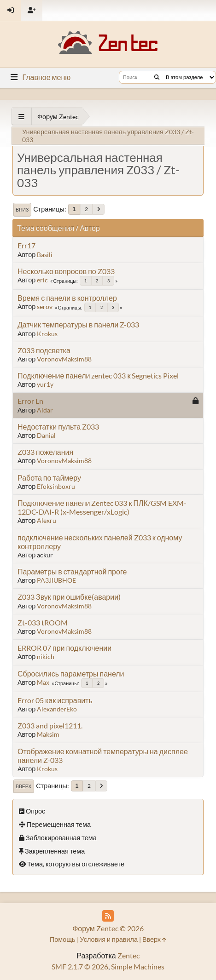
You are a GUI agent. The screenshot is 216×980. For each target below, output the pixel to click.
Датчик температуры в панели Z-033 (78, 324)
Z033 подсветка (44, 350)
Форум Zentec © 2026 (108, 928)
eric (42, 280)
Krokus (47, 334)
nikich (46, 656)
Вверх (23, 786)
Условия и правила (109, 939)
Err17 (26, 245)
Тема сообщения (46, 228)
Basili (45, 255)
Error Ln (30, 401)
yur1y (45, 384)
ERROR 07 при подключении (64, 648)
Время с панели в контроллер (67, 298)
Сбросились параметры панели (71, 673)
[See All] (21, 117)
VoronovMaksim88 (64, 359)
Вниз (22, 210)
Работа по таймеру (49, 478)
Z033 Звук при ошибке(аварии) (69, 597)
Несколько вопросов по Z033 (66, 271)
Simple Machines (138, 966)
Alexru (47, 520)
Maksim (48, 734)
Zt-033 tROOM (43, 622)
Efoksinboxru (56, 486)
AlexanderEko (57, 709)
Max (43, 682)
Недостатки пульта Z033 (58, 427)
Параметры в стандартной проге (72, 571)
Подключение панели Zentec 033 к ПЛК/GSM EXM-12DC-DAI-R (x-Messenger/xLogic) (102, 507)
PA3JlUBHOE (56, 580)
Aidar (45, 410)
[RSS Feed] (108, 916)
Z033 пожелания (45, 452)
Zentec (128, 955)
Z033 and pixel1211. (50, 725)
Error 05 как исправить (55, 700)
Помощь (63, 939)
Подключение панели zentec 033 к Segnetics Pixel (98, 375)
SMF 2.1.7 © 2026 (80, 966)
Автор (90, 228)
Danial (46, 435)
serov (45, 307)
